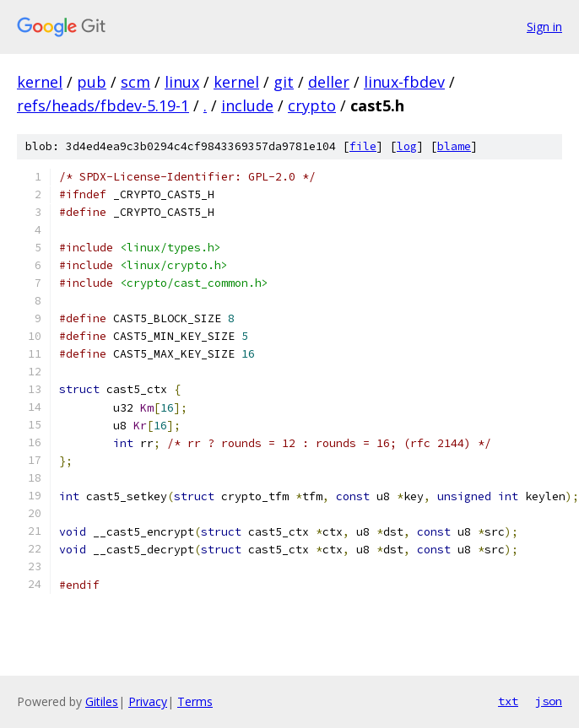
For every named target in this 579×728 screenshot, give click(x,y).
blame (454, 146)
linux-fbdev (404, 82)
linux (182, 82)
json (549, 701)
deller (329, 82)
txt (508, 701)
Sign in (544, 27)
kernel (40, 82)
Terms (195, 701)
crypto (312, 105)
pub (92, 82)
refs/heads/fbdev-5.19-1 (103, 105)
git (284, 82)
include (247, 105)
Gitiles (102, 701)
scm (135, 82)
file (363, 146)
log (407, 146)
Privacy (148, 701)
